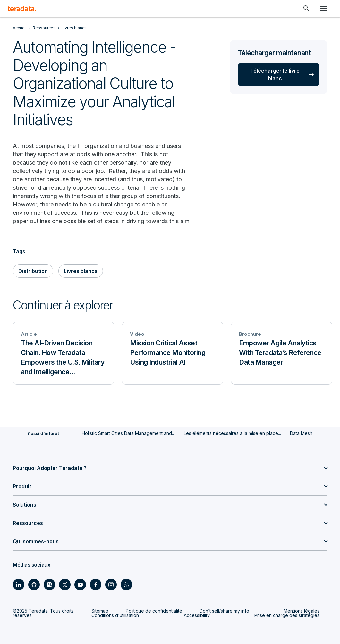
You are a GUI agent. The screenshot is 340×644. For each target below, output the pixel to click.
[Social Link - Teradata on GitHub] (34, 585)
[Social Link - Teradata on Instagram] (111, 585)
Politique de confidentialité (154, 611)
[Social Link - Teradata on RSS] (126, 585)
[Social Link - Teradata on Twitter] (65, 585)
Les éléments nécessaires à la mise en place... (232, 433)
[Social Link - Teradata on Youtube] (80, 585)
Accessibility (197, 615)
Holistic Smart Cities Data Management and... (128, 433)
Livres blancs (81, 271)
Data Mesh (301, 433)
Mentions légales (302, 611)
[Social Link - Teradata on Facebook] (96, 585)
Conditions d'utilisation (115, 615)
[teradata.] (22, 9)
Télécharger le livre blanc (275, 74)
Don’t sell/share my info (224, 611)
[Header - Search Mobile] (306, 9)
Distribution (33, 271)
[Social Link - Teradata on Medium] (49, 585)
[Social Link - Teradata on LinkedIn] (19, 585)
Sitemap (100, 611)
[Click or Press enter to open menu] (324, 9)
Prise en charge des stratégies (287, 615)
